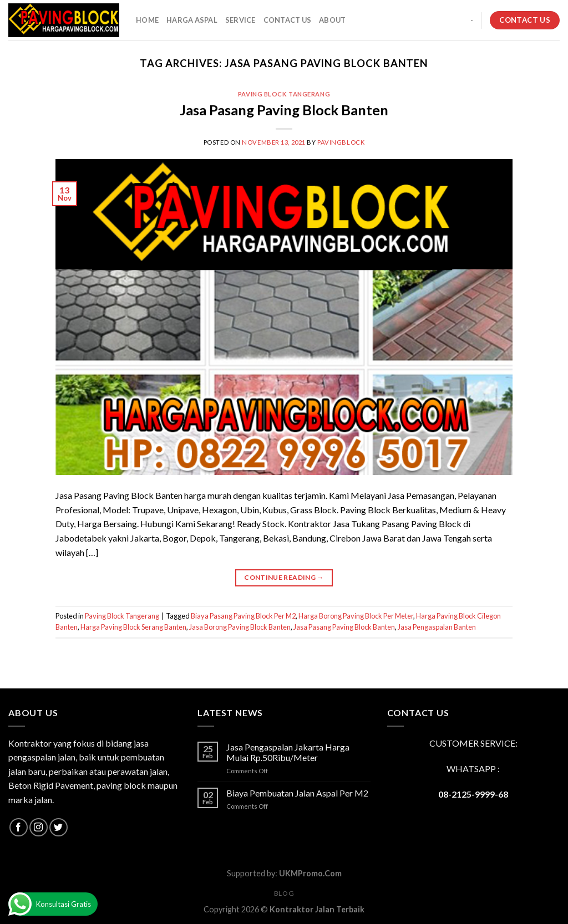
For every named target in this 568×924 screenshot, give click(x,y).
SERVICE (240, 20)
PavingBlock (341, 142)
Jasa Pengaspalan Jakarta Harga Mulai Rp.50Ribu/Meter (288, 752)
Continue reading (284, 577)
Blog (284, 893)
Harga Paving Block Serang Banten (133, 627)
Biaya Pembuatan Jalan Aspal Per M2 (297, 793)
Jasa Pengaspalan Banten (437, 627)
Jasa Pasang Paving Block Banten (284, 110)
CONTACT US (288, 20)
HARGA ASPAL (192, 20)
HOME (147, 20)
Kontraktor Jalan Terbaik (317, 909)
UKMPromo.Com (310, 873)
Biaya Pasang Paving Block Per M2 (243, 616)
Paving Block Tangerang (284, 94)
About (332, 20)
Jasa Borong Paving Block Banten (240, 627)
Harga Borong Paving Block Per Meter (356, 616)
